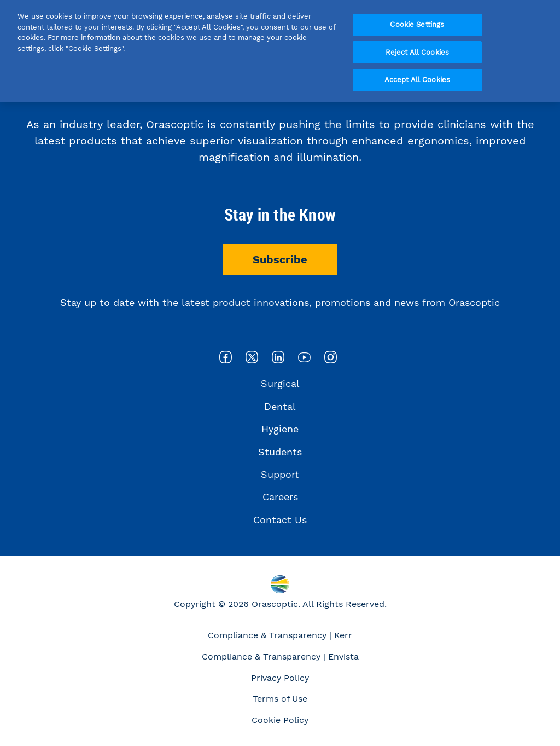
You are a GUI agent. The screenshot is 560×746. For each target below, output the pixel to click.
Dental (280, 406)
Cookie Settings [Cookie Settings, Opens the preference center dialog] (417, 24)
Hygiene (280, 429)
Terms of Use (280, 699)
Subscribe (280, 259)
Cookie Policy (280, 720)
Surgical (280, 383)
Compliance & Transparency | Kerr (280, 635)
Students (280, 452)
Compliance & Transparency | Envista (280, 657)
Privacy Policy (280, 678)
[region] (280, 51)
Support (280, 474)
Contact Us (280, 520)
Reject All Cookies (417, 52)
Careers (280, 497)
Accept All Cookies (417, 80)
